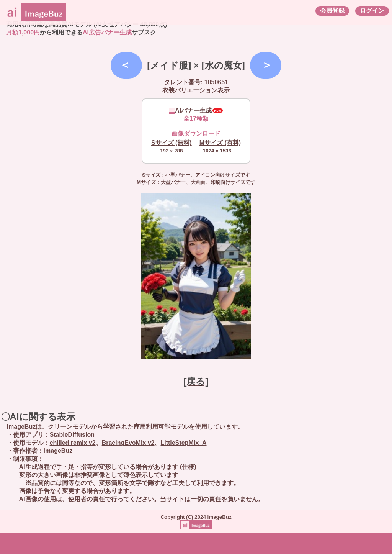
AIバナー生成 (190, 111)
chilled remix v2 (73, 443)
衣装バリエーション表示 (196, 90)
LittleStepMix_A (183, 443)
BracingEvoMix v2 (128, 443)
